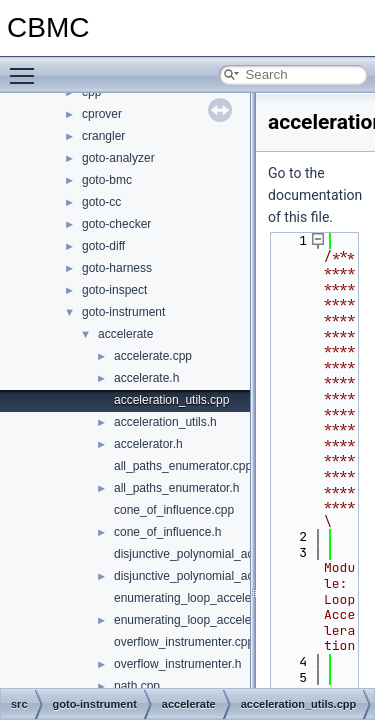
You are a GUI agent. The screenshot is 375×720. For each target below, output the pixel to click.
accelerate (125, 334)
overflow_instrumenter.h (177, 664)
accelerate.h (146, 378)
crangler (103, 136)
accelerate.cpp (153, 356)
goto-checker (116, 224)
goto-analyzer (118, 158)
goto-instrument (123, 312)
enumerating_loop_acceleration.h (202, 620)
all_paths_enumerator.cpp (183, 466)
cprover (102, 114)
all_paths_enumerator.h (176, 488)
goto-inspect (114, 290)
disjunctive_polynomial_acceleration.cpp (221, 554)
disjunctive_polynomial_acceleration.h (214, 576)
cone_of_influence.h (167, 532)
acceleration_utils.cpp (171, 400)
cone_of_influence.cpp (174, 510)
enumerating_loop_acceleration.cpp (209, 598)
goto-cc (101, 202)
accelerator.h (148, 444)
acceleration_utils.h (165, 422)
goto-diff (103, 246)
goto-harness (117, 268)
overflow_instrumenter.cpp (184, 642)
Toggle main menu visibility (27, 67)
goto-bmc (107, 180)
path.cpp (137, 686)
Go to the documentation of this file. (315, 195)
